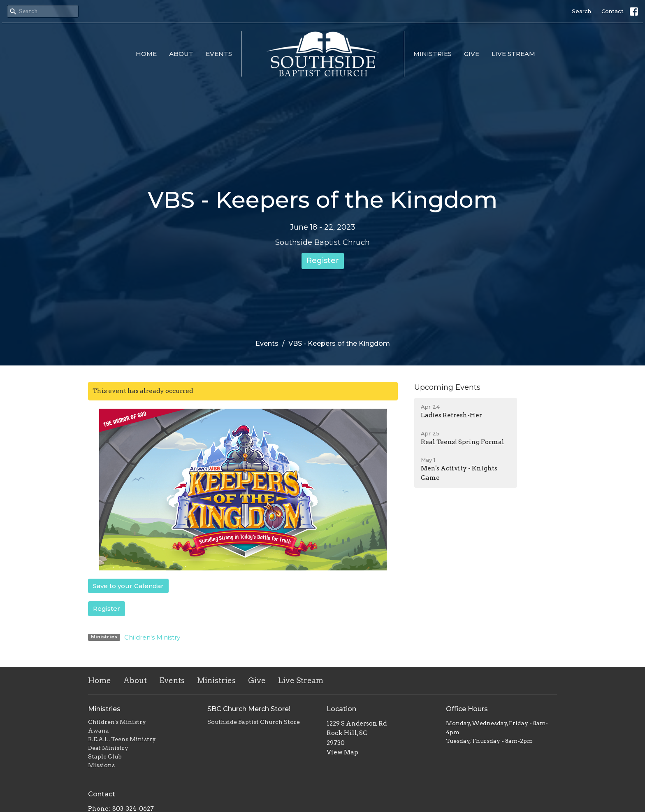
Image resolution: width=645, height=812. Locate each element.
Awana (99, 731)
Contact (613, 11)
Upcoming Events (447, 387)
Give (472, 54)
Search (581, 11)
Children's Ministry (152, 637)
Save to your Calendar (128, 586)
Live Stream (513, 54)
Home (146, 54)
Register (323, 261)
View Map (342, 752)
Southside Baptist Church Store (254, 722)
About (181, 54)
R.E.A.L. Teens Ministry (122, 739)
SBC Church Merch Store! (249, 709)
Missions (101, 765)
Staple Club (105, 756)
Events (219, 54)
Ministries (433, 54)
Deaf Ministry (108, 748)
